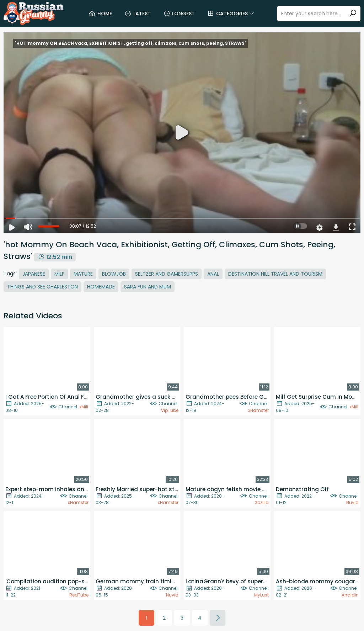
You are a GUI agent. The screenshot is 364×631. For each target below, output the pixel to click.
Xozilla (262, 502)
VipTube (170, 410)
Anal (213, 274)
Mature (83, 274)
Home (100, 14)
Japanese (34, 274)
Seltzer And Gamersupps (167, 274)
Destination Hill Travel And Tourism (275, 274)
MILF (59, 274)
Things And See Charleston (42, 287)
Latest (138, 14)
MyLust (261, 595)
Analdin (350, 595)
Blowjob (114, 274)
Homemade (101, 287)
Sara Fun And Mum (148, 287)
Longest (179, 14)
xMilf (84, 407)
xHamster (258, 410)
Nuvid (352, 502)
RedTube (79, 595)
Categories (231, 14)
